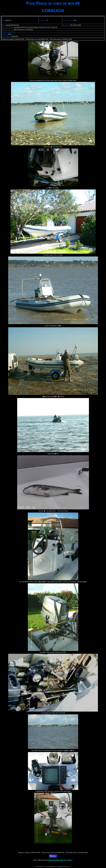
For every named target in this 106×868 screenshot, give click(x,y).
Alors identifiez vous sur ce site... (60, 860)
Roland (61, 867)
